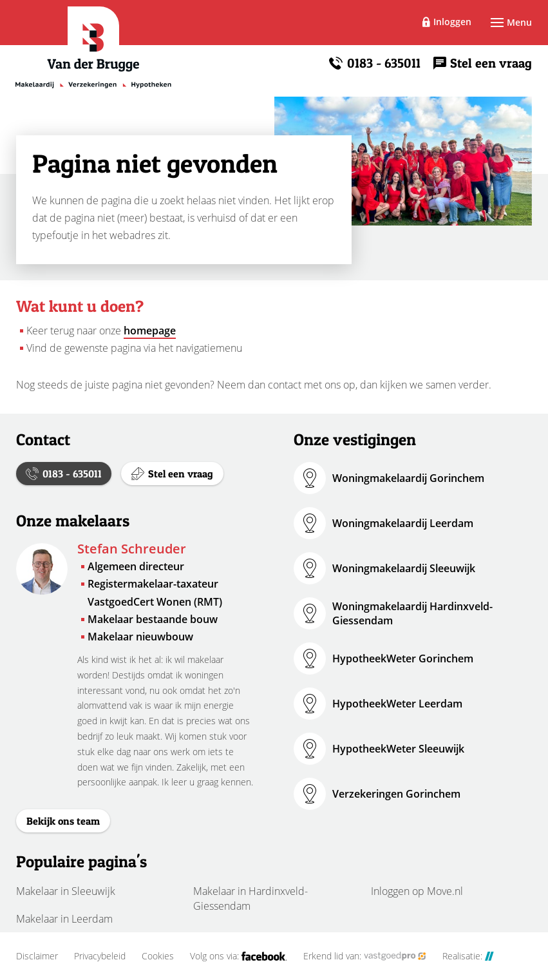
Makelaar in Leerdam (64, 919)
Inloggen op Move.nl (417, 891)
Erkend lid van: (365, 956)
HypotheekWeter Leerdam (397, 704)
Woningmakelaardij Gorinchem (408, 478)
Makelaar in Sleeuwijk (66, 891)
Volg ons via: (239, 956)
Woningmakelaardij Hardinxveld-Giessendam (412, 613)
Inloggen (452, 22)
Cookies (158, 956)
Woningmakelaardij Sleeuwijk (404, 568)
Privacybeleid (100, 956)
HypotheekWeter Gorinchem (403, 658)
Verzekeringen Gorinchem (396, 794)
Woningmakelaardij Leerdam (403, 523)
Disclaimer (37, 956)
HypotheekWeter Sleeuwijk (398, 749)
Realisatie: (468, 956)
